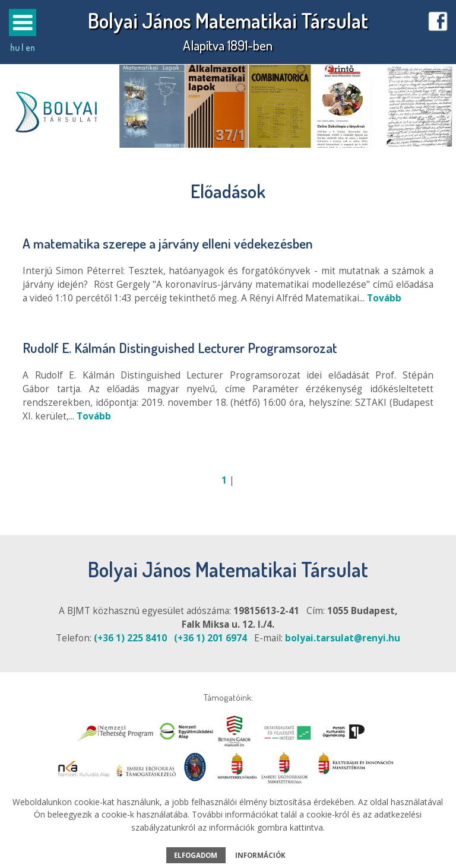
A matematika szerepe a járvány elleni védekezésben (168, 243)
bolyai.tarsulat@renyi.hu (343, 638)
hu (15, 47)
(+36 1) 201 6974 (210, 638)
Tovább (384, 298)
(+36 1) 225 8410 (130, 638)
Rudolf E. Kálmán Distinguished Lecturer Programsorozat (180, 347)
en (30, 47)
